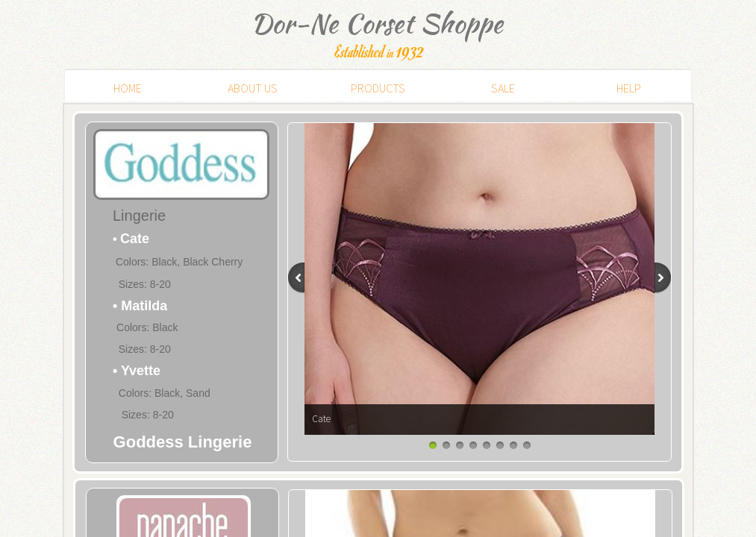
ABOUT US (253, 88)
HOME (128, 88)
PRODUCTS (378, 88)
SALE (503, 88)
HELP (629, 88)
